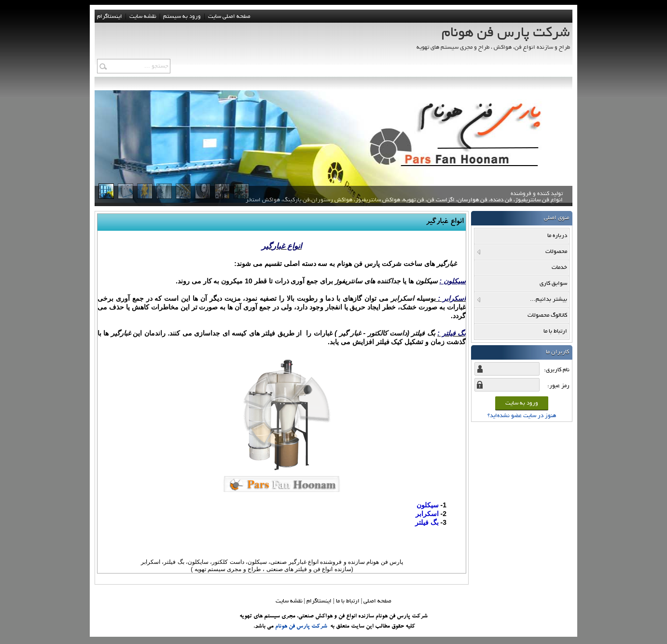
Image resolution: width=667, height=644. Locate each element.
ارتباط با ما (348, 601)
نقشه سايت (143, 17)
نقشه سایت (289, 601)
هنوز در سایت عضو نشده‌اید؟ (522, 416)
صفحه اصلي (377, 601)
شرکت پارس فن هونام (301, 627)
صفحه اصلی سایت (229, 17)
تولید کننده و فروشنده (404, 200)
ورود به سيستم (182, 17)
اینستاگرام (110, 17)
